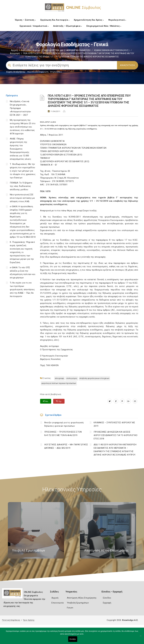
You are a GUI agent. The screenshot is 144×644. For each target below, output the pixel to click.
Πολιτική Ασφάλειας (11, 620)
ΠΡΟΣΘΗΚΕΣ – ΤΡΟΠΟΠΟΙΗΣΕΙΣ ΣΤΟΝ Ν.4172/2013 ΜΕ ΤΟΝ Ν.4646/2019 (63, 434)
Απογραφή (15, 53)
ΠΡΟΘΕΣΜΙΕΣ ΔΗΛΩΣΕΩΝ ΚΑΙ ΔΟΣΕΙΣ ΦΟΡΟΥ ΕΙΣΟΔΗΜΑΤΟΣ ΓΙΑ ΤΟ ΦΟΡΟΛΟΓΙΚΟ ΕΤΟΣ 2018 (116, 435)
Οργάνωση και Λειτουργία (55, 20)
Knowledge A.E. (130, 620)
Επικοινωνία (58, 603)
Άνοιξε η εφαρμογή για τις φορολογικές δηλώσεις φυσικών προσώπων (64, 424)
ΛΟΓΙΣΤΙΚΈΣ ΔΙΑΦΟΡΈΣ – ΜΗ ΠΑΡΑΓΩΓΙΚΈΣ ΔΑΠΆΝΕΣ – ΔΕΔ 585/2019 (66, 446)
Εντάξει (73, 639)
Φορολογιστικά (117, 20)
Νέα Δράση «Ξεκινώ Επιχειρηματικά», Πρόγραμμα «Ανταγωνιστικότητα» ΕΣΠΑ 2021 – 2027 (20, 108)
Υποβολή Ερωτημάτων (78, 603)
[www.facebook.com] (116, 401)
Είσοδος (107, 598)
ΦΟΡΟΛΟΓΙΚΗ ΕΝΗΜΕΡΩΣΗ (78, 50)
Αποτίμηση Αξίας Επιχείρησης (82, 598)
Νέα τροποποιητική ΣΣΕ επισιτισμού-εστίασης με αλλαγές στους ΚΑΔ (22, 198)
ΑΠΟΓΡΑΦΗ (59, 378)
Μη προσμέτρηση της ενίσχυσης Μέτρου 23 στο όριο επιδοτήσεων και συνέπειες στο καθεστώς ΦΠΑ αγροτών (23, 127)
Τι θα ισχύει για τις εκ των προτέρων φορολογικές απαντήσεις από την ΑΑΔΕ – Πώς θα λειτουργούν (22, 290)
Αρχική (14, 50)
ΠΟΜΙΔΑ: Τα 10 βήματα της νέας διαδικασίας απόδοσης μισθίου (21, 186)
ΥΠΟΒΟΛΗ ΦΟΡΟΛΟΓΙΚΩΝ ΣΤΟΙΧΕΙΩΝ (94, 378)
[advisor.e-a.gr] (135, 401)
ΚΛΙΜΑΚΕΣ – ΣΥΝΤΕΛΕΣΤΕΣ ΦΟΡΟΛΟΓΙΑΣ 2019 (114, 424)
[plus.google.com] (129, 401)
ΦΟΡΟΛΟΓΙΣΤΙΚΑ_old (53, 50)
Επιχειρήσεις (56, 72)
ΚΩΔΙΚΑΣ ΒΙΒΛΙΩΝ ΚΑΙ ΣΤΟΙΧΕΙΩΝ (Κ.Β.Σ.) (112, 50)
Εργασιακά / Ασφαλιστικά (34, 26)
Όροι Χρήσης (29, 620)
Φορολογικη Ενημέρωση (38, 72)
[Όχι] (140, 637)
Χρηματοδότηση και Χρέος (89, 20)
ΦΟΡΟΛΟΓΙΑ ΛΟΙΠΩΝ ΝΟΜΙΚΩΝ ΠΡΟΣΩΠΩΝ (59, 383)
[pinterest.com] (122, 401)
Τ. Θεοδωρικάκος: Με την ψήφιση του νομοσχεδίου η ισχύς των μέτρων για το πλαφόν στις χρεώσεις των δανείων (23, 171)
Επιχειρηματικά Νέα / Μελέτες (104, 26)
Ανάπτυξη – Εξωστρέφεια (68, 26)
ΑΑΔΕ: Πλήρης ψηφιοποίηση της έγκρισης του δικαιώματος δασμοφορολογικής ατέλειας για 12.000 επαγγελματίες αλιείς (20, 149)
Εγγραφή (107, 603)
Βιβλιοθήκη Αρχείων (31, 50)
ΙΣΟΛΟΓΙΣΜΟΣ (72, 378)
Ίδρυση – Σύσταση (25, 20)
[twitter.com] (110, 401)
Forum (70, 608)
